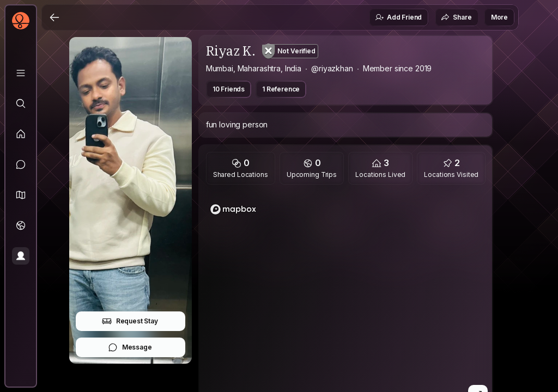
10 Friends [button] (229, 89)
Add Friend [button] (398, 17)
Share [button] (456, 17)
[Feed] (21, 134)
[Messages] (21, 164)
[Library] (21, 73)
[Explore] (21, 103)
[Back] (54, 17)
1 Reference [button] (281, 89)
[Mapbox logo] (233, 209)
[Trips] (21, 225)
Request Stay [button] (130, 321)
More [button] (499, 17)
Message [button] (130, 347)
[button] (21, 195)
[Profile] (21, 256)
